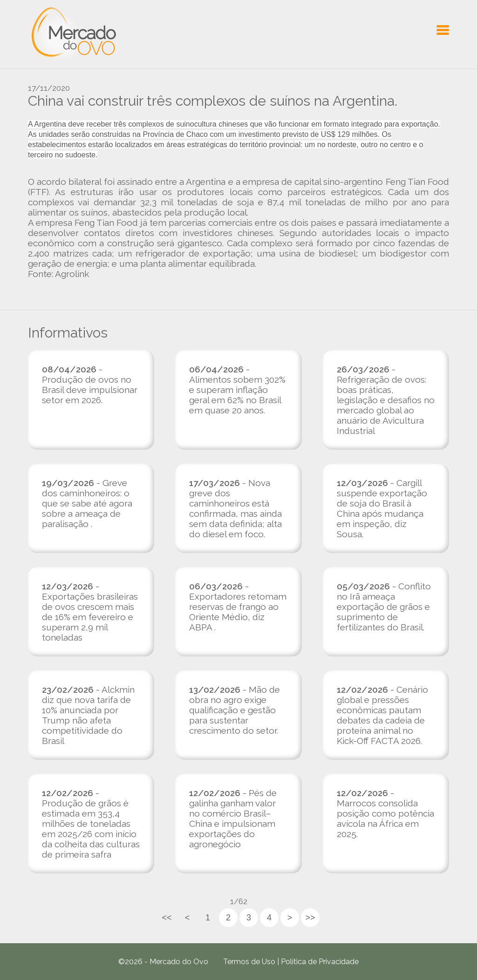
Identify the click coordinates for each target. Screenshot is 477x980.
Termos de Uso (249, 962)
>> (310, 918)
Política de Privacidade (320, 962)
